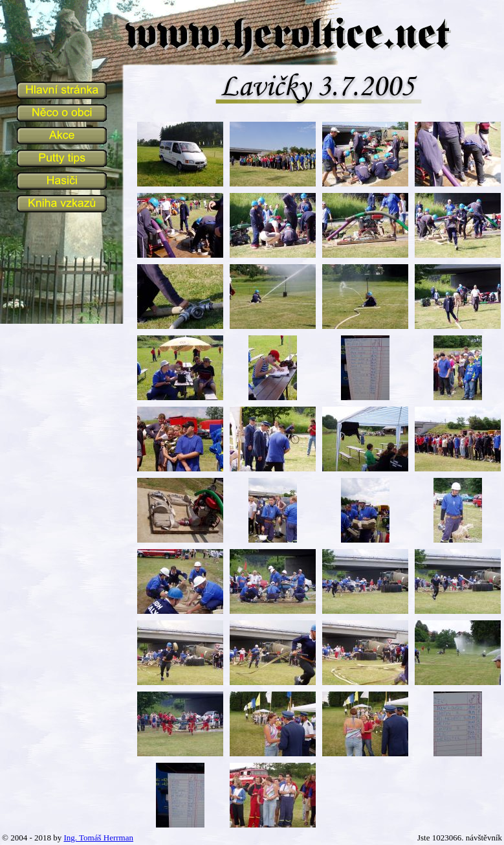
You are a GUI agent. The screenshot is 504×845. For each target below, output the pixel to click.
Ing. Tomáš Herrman (98, 838)
